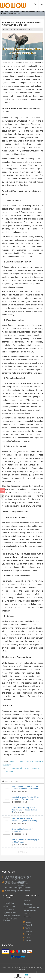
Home (5, 12)
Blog (11, 12)
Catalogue (27, 976)
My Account (18, 976)
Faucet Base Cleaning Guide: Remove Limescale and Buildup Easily (24, 810)
